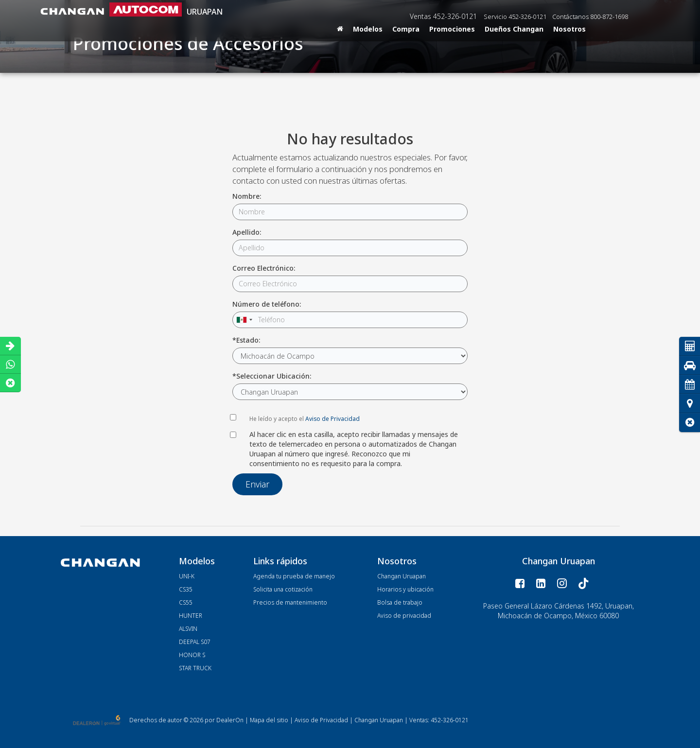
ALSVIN (188, 629)
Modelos (368, 29)
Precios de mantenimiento (290, 602)
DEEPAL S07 (195, 642)
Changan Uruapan (402, 576)
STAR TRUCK (195, 668)
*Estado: (246, 340)
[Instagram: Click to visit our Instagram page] (562, 583)
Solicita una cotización (283, 589)
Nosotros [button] (569, 29)
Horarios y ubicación (405, 589)
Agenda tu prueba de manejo (294, 576)
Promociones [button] (452, 29)
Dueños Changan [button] (514, 29)
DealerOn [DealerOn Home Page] (230, 720)
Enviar (257, 484)
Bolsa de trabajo (400, 602)
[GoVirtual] (98, 720)
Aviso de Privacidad (332, 418)
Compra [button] (406, 29)
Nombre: (247, 196)
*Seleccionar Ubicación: (272, 376)
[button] (690, 423)
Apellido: (247, 232)
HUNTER (191, 616)
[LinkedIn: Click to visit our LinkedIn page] (541, 583)
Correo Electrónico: (264, 268)
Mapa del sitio (269, 720)
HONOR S (192, 655)
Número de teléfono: (267, 304)
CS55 (186, 602)
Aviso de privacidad (404, 616)
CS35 (186, 589)
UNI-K (187, 576)
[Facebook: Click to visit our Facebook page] (520, 583)
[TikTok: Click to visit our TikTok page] (584, 583)
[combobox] (244, 320)
